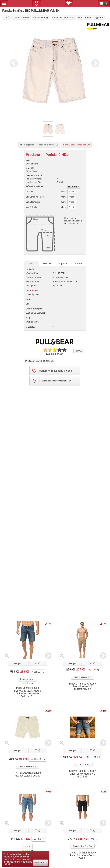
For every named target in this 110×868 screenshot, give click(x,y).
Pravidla (47, 263)
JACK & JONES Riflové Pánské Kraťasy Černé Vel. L (83, 855)
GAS (27, 847)
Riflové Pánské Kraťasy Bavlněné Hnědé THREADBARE (83, 687)
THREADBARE (82, 677)
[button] (38, 672)
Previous (13, 63)
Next (95, 63)
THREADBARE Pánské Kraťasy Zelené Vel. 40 (27, 774)
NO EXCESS (82, 764)
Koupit (17, 663)
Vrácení (78, 263)
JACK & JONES (82, 846)
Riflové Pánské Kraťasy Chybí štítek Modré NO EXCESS (83, 774)
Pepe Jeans (27, 679)
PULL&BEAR (59, 273)
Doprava (63, 263)
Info (31, 263)
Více (79, 351)
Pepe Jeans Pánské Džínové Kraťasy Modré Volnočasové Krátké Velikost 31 (27, 692)
